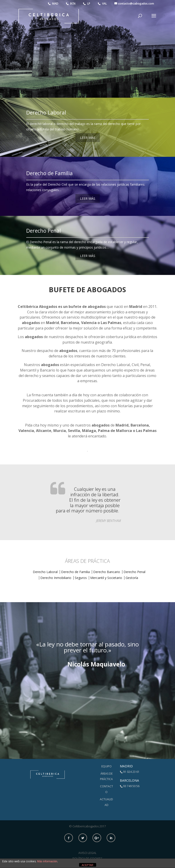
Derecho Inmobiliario (56, 578)
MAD (53, 4)
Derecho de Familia (49, 173)
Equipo (107, 766)
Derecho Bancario (107, 572)
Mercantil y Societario (106, 578)
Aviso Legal (87, 853)
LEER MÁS (88, 138)
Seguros (81, 578)
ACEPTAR (87, 865)
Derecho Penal (44, 231)
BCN (71, 4)
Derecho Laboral (46, 112)
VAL (103, 4)
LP (87, 4)
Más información (47, 861)
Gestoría (132, 578)
